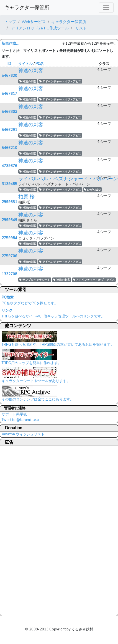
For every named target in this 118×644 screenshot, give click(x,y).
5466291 (9, 130)
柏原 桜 (26, 197)
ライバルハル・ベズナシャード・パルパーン (68, 179)
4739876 (9, 166)
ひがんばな (92, 190)
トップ (10, 22)
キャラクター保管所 (27, 7)
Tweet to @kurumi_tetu (20, 420)
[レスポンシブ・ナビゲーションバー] (106, 8)
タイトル (25, 64)
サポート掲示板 (14, 414)
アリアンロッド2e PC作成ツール (39, 28)
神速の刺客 (31, 70)
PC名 (40, 64)
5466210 (9, 148)
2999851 (9, 202)
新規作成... (10, 44)
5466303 (9, 112)
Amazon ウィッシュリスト (23, 434)
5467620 (9, 76)
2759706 (9, 256)
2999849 (9, 220)
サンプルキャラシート (35, 280)
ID (9, 64)
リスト (81, 28)
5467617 (9, 94)
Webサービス (34, 22)
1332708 (9, 274)
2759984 (9, 238)
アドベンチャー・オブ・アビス (60, 81)
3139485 (9, 184)
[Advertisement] (24, 531)
